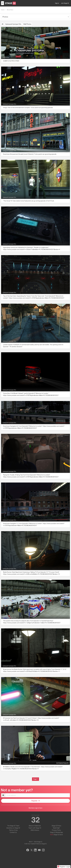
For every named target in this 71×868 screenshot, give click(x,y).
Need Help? (56, 828)
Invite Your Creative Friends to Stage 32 (35, 844)
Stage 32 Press (56, 826)
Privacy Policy (56, 830)
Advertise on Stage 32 (13, 828)
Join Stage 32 (65, 3)
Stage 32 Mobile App (56, 832)
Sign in (57, 3)
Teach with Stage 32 (35, 828)
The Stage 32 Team (13, 826)
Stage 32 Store (58, 835)
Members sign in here (35, 808)
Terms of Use (13, 830)
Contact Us (13, 832)
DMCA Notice (35, 830)
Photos (5, 17)
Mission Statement (35, 826)
